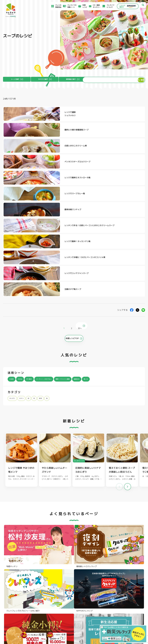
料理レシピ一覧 (49, 616)
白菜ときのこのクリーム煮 (132, 116)
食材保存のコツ (15, 610)
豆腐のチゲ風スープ (131, 169)
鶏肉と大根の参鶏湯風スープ (84, 116)
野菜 (45, 280)
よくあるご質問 (89, 610)
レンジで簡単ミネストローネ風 (84, 134)
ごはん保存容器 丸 (72, 591)
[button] (128, 369)
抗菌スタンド (99, 591)
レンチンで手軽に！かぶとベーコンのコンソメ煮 (36, 169)
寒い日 (103, 260)
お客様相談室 (88, 613)
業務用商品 (127, 591)
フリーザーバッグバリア (74, 588)
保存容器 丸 (70, 598)
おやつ (24, 280)
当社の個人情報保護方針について (119, 619)
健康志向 (92, 260)
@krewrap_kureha (60, 501)
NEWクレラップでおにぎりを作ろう (56, 619)
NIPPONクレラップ (15, 594)
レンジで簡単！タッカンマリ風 (132, 151)
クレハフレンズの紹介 (131, 597)
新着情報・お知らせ (90, 615)
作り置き (33, 260)
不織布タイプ (99, 588)
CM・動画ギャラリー (93, 6)
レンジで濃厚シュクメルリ (32, 116)
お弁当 (22, 260)
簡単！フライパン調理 (75, 260)
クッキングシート (43, 588)
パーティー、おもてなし (51, 260)
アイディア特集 (15, 613)
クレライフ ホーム (9, 447)
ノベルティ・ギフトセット (133, 594)
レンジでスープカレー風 (132, 134)
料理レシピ (20, 447)
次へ (80, 207)
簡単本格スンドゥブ (34, 151)
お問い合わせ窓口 (89, 624)
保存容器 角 (70, 594)
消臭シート (98, 594)
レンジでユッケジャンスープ (84, 169)
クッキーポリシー (114, 624)
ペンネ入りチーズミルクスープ (36, 134)
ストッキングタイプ (102, 585)
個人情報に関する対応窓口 (117, 622)
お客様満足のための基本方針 (117, 610)
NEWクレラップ (13, 585)
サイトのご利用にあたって (117, 612)
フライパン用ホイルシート (46, 585)
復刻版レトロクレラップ (17, 591)
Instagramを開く (37, 546)
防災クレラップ (13, 588)
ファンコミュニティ (90, 621)
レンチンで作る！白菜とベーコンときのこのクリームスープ (84, 151)
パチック (126, 585)
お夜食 (12, 260)
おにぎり (13, 280)
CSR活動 (86, 618)
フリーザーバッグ (72, 585)
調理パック (41, 591)
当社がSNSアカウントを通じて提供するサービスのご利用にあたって (127, 616)
